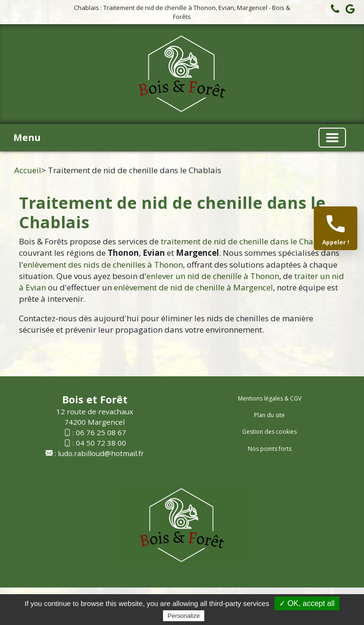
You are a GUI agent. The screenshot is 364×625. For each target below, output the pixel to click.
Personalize (184, 616)
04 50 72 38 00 (101, 443)
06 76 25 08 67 (101, 432)
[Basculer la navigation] (332, 138)
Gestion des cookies (269, 432)
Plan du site (269, 415)
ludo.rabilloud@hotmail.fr (101, 453)
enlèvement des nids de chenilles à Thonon (103, 265)
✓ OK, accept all (307, 603)
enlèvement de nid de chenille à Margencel (193, 287)
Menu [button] (27, 137)
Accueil (28, 170)
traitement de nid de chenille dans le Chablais (246, 241)
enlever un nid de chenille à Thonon (213, 276)
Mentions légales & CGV (270, 398)
